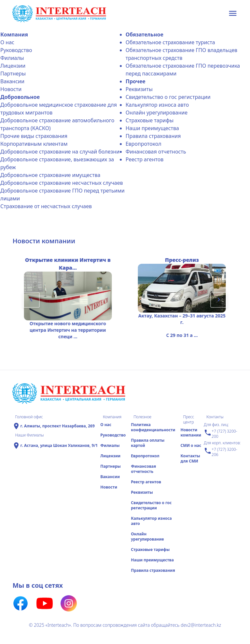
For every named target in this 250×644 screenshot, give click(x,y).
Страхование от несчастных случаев (46, 206)
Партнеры (13, 74)
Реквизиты (139, 89)
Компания (14, 34)
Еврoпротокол (144, 144)
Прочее (136, 81)
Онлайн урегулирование (157, 113)
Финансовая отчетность (156, 152)
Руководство (16, 50)
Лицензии (13, 66)
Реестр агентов (145, 159)
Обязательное (145, 34)
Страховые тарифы (150, 120)
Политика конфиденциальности (153, 427)
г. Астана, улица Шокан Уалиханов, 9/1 (59, 446)
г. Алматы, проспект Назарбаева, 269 (57, 426)
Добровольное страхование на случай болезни (60, 152)
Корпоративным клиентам (34, 144)
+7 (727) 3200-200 (220, 434)
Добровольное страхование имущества (50, 175)
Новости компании (191, 432)
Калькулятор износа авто (157, 105)
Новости (11, 89)
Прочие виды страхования (34, 136)
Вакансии (12, 81)
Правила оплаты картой (148, 443)
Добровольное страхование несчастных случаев (62, 183)
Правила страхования (153, 136)
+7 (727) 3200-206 (220, 452)
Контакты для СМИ (190, 458)
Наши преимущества (152, 128)
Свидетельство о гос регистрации (168, 97)
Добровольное (20, 97)
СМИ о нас (191, 445)
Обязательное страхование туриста (170, 42)
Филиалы (12, 58)
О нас (7, 42)
